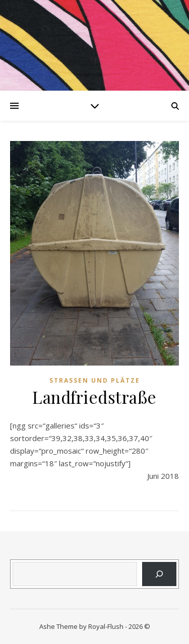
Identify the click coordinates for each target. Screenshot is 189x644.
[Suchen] (159, 574)
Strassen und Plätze (95, 380)
